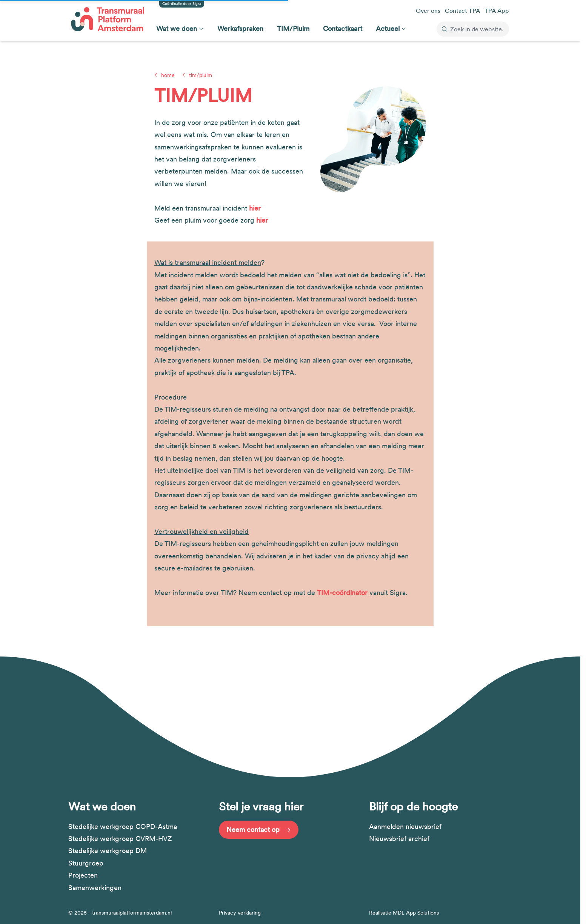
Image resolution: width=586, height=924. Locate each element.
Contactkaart (343, 28)
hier (255, 208)
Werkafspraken (240, 28)
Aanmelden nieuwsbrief (405, 826)
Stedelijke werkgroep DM (108, 851)
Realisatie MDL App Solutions (404, 913)
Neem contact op (259, 829)
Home (165, 75)
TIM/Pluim (293, 28)
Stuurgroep (86, 863)
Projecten (83, 875)
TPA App (497, 11)
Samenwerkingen (95, 888)
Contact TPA (462, 11)
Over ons (428, 11)
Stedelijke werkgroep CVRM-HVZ (120, 839)
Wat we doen (177, 28)
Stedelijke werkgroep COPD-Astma (123, 826)
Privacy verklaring (240, 913)
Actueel (388, 28)
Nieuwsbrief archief (399, 839)
